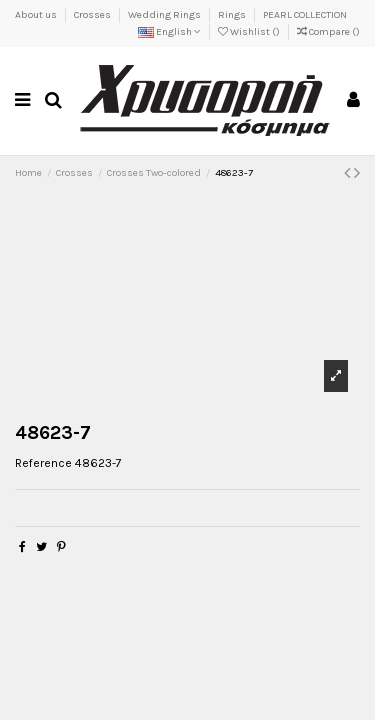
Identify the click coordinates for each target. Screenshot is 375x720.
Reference (43, 463)
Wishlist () (250, 32)
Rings (233, 15)
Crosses (93, 15)
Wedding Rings (165, 15)
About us (37, 15)
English (169, 32)
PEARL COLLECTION (305, 15)
